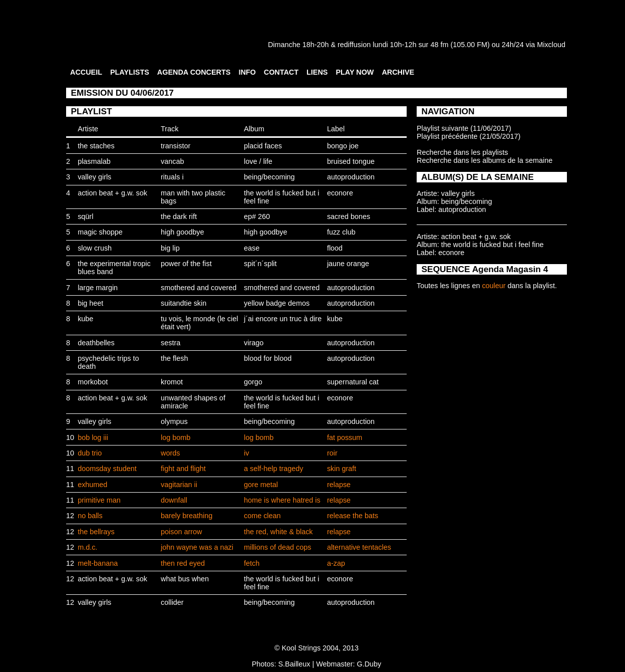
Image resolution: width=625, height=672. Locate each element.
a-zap (336, 563)
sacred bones (349, 216)
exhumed (92, 485)
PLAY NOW (355, 72)
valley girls (94, 177)
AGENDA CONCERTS (194, 72)
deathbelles (96, 343)
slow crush (95, 248)
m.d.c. (87, 547)
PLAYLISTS (130, 72)
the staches (96, 146)
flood (335, 248)
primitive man (99, 500)
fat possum (345, 437)
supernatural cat (353, 382)
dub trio (90, 453)
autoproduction (351, 177)
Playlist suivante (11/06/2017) (464, 128)
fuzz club (341, 232)
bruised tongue (351, 161)
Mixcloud (551, 45)
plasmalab (94, 161)
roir (332, 453)
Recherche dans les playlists (462, 152)
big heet (90, 303)
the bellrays (96, 532)
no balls (90, 516)
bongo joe (343, 146)
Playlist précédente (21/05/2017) (468, 136)
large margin (98, 288)
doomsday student (107, 469)
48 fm (439, 45)
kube (85, 319)
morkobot (93, 382)
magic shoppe (100, 232)
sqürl (85, 216)
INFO (247, 72)
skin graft (342, 469)
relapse (339, 485)
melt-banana (98, 563)
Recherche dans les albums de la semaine (485, 160)
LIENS (317, 72)
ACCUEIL (86, 72)
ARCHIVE (398, 72)
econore (340, 193)
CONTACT (281, 72)
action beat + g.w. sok (112, 193)
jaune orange (348, 264)
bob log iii (93, 437)
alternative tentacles (359, 547)
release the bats (353, 516)
